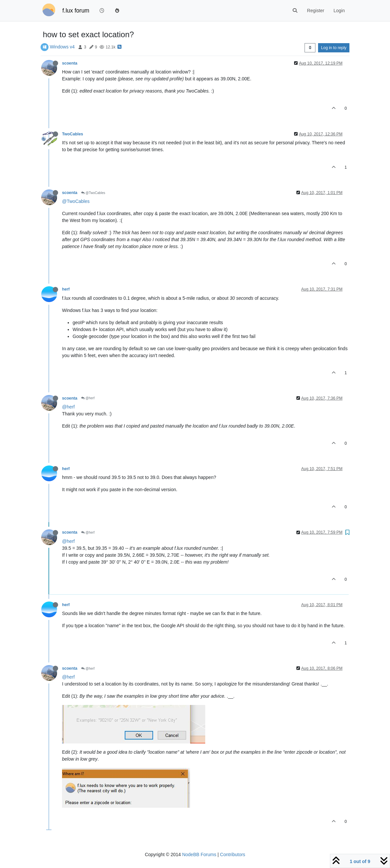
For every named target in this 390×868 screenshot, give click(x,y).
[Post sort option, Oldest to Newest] (310, 48)
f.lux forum (76, 11)
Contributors (233, 854)
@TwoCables (93, 193)
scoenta (70, 63)
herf (66, 289)
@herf (88, 398)
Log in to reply (334, 48)
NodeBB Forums (199, 854)
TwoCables (73, 134)
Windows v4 (62, 47)
